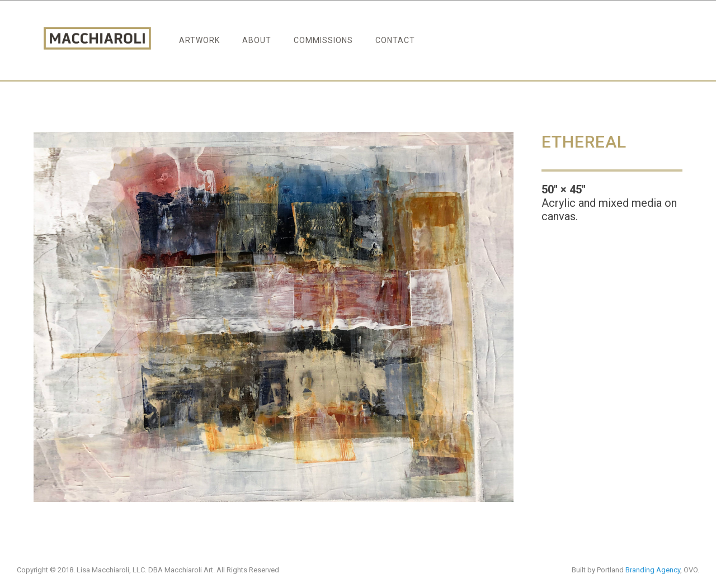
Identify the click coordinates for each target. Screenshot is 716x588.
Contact (395, 40)
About (257, 40)
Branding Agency (653, 570)
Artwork (199, 40)
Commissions (323, 40)
